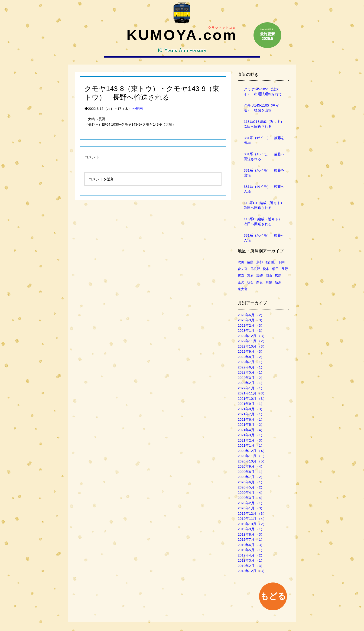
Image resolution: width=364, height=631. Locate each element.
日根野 (255, 269)
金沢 (241, 282)
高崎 (260, 276)
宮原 (250, 276)
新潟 (278, 282)
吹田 (241, 262)
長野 (285, 269)
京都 (260, 262)
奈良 (260, 282)
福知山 (270, 262)
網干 (275, 269)
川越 (269, 282)
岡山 (269, 276)
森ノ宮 (243, 269)
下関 (281, 262)
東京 (241, 276)
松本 (266, 269)
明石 (250, 282)
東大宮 (243, 289)
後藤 (250, 262)
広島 (278, 276)
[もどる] (273, 596)
